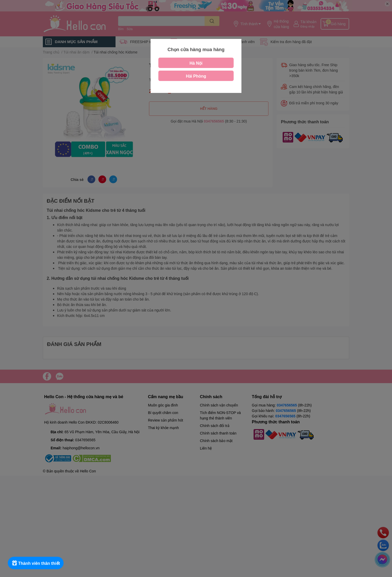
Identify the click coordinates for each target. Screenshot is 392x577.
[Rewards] (36, 563)
